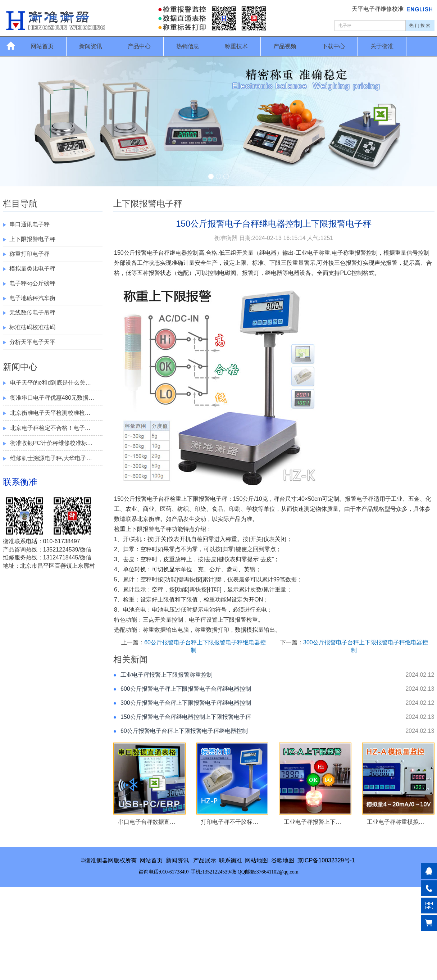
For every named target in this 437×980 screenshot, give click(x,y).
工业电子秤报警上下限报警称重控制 (167, 675)
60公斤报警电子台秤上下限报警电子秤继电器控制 (184, 731)
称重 (324, 253)
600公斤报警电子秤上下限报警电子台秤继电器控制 (186, 689)
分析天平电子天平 (32, 342)
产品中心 (139, 46)
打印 (214, 589)
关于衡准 (382, 46)
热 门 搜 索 (420, 26)
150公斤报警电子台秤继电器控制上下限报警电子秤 (186, 717)
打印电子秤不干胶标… (229, 822)
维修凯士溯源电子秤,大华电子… (51, 458)
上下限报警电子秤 (32, 239)
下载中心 (333, 46)
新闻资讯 (91, 46)
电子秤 (219, 499)
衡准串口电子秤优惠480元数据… (52, 398)
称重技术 (236, 46)
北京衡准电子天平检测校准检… (50, 413)
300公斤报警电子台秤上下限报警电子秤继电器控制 (186, 703)
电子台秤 (158, 253)
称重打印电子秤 (29, 254)
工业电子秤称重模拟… (396, 822)
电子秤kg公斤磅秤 (33, 283)
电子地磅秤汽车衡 (32, 298)
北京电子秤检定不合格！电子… (50, 428)
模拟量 (255, 630)
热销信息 (188, 46)
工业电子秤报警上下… (313, 822)
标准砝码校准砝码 (32, 327)
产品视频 (285, 46)
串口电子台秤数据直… (147, 822)
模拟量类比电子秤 (32, 269)
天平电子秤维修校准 (378, 9)
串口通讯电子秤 (29, 224)
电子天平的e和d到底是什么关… (51, 383)
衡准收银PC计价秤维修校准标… (51, 443)
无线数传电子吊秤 (32, 312)
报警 (141, 253)
